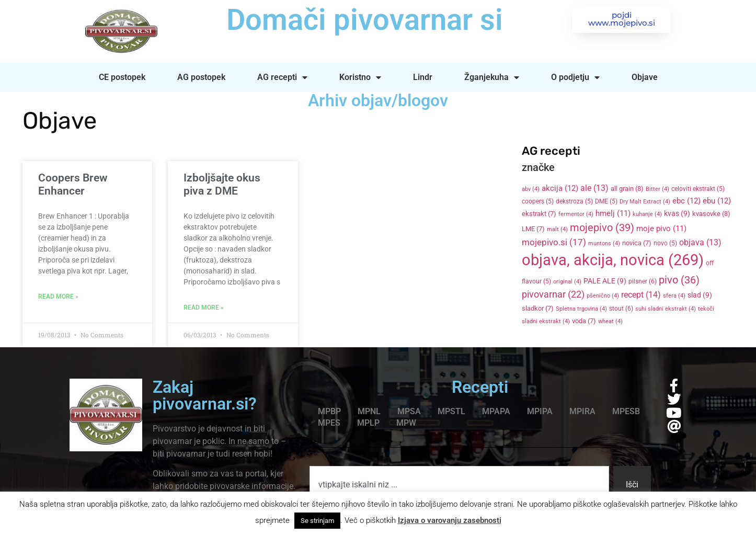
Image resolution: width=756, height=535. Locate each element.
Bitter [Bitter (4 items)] (657, 189)
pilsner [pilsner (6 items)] (643, 281)
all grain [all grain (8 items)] (627, 189)
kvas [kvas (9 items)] (677, 213)
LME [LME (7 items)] (533, 229)
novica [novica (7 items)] (637, 243)
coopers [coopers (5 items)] (538, 201)
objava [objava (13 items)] (700, 243)
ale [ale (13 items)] (594, 188)
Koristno (360, 77)
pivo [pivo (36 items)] (679, 280)
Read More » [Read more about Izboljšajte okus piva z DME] (204, 308)
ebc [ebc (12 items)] (686, 201)
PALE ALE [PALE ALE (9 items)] (605, 281)
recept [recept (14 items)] (641, 295)
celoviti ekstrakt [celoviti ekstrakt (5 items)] (698, 189)
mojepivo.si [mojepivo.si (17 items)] (554, 242)
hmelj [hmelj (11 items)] (613, 213)
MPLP (368, 423)
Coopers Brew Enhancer (73, 184)
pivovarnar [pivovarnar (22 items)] (553, 294)
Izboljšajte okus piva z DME (222, 184)
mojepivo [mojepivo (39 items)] (602, 227)
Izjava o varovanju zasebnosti (450, 520)
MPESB (626, 411)
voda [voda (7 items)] (584, 321)
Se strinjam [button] (317, 521)
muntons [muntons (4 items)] (604, 243)
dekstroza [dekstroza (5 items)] (574, 201)
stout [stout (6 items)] (621, 309)
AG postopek (201, 77)
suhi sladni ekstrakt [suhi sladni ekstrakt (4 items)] (666, 309)
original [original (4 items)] (567, 282)
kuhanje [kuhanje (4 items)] (647, 214)
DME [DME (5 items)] (606, 201)
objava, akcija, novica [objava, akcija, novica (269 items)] (613, 260)
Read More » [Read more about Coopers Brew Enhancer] (58, 297)
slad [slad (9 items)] (700, 295)
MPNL (369, 411)
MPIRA (582, 411)
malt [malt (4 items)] (557, 229)
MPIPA (540, 411)
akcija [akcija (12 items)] (560, 188)
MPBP (329, 411)
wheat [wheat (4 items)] (610, 321)
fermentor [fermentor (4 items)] (576, 214)
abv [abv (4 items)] (531, 189)
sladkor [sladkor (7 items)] (538, 308)
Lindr (423, 77)
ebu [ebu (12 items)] (717, 201)
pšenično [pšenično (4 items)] (603, 296)
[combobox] (459, 485)
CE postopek (122, 77)
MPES (329, 423)
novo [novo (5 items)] (665, 243)
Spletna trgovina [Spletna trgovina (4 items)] (581, 309)
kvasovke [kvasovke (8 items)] (711, 214)
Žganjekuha (492, 77)
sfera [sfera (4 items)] (674, 296)
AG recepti (282, 77)
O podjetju (575, 77)
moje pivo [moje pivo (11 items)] (661, 229)
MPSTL (451, 411)
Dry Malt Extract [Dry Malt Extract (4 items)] (645, 202)
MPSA (409, 411)
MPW (406, 423)
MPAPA (496, 411)
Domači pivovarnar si (365, 20)
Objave (645, 77)
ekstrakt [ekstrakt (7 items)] (539, 214)
